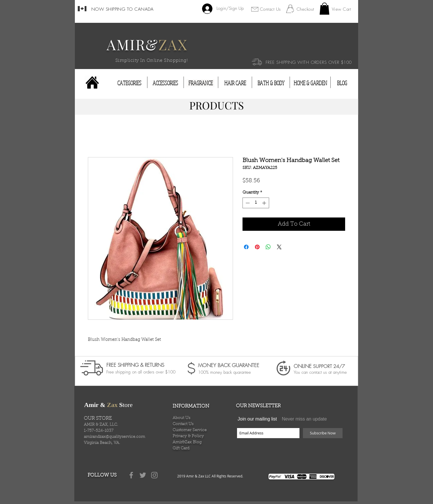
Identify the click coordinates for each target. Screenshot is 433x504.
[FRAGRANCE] (200, 83)
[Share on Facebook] (246, 247)
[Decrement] (247, 203)
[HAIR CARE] (235, 83)
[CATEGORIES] (129, 83)
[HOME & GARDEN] (310, 83)
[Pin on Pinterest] (257, 247)
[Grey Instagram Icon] (154, 475)
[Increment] (265, 203)
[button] (324, 9)
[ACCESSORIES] (165, 83)
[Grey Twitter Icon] (143, 475)
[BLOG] (342, 83)
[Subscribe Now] (323, 433)
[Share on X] (279, 247)
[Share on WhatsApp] (268, 247)
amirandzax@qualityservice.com (114, 437)
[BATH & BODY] (271, 83)
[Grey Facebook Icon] (131, 475)
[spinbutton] (256, 203)
